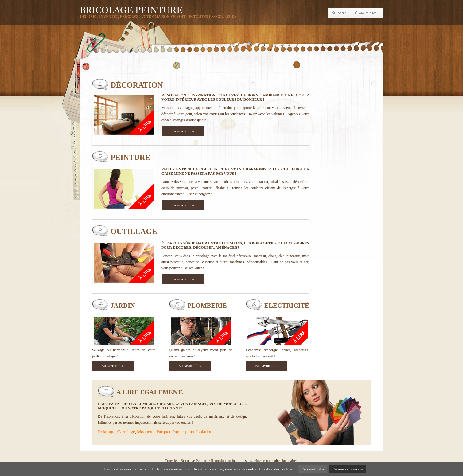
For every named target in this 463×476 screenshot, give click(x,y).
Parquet (163, 432)
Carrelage (126, 432)
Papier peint (183, 432)
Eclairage (107, 432)
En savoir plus (183, 131)
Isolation (204, 432)
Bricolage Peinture (194, 461)
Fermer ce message (348, 469)
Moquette (146, 432)
